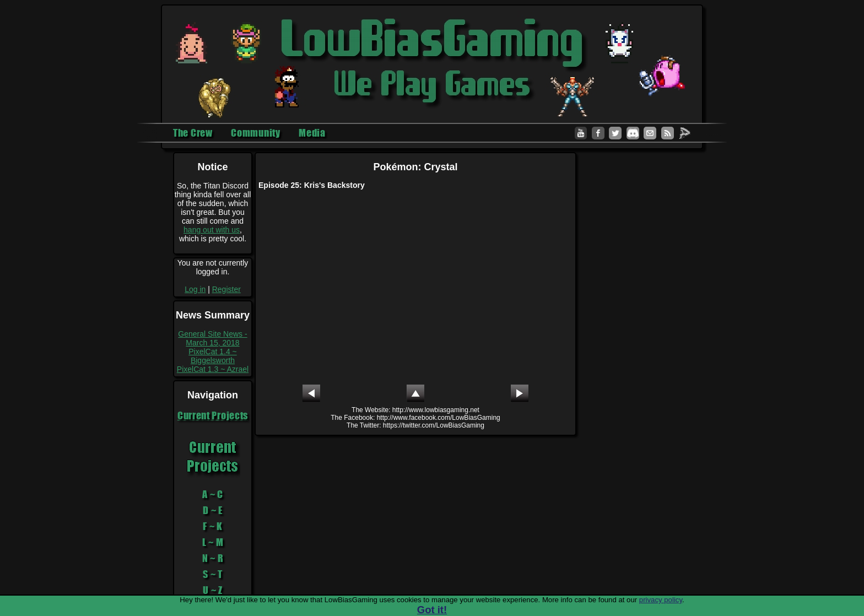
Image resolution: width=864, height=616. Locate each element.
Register (226, 289)
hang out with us (212, 230)
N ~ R (213, 558)
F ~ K (213, 526)
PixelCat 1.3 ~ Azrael (213, 369)
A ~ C (213, 494)
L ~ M (213, 542)
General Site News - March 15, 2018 (212, 338)
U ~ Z (213, 590)
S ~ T (213, 574)
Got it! (432, 610)
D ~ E (213, 510)
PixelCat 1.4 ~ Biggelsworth (213, 356)
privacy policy (661, 600)
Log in (195, 289)
